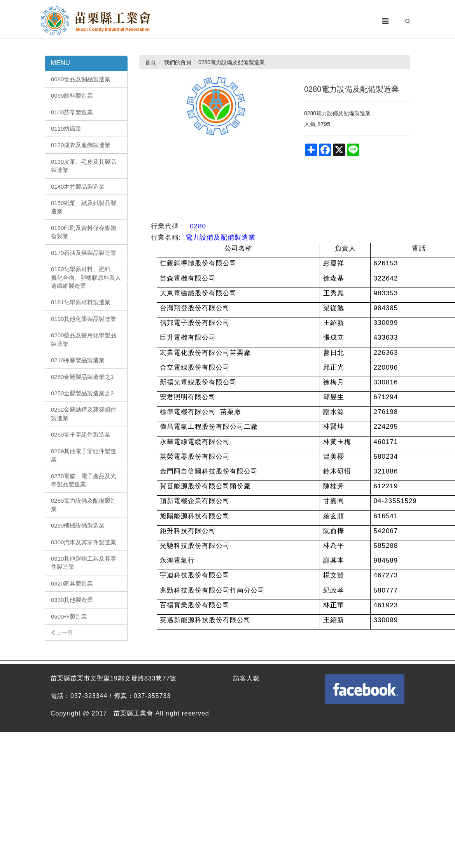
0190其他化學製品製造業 (84, 319)
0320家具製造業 (72, 583)
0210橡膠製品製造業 (78, 360)
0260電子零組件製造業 (81, 434)
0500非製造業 (69, 616)
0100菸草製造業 (72, 112)
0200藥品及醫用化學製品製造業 (84, 339)
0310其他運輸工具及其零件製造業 (84, 563)
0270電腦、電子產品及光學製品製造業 (84, 480)
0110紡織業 (66, 129)
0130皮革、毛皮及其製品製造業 (84, 166)
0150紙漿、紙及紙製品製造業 (84, 207)
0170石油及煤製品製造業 (84, 253)
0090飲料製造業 (72, 96)
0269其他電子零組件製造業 (84, 455)
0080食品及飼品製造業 (81, 79)
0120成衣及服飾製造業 (81, 145)
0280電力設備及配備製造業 (84, 505)
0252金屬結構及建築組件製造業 (84, 414)
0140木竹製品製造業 (78, 187)
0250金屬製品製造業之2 (82, 393)
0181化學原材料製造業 (81, 302)
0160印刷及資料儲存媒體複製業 (84, 232)
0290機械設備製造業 (78, 525)
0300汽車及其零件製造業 (84, 542)
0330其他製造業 (72, 600)
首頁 (150, 62)
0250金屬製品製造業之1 (82, 377)
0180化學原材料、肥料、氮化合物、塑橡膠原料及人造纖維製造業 (86, 277)
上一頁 (62, 633)
